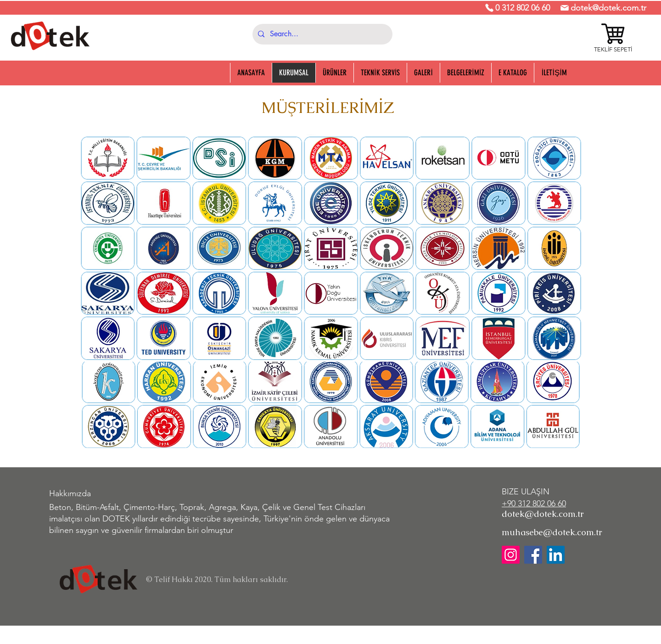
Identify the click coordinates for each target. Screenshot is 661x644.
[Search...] (322, 34)
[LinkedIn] (556, 555)
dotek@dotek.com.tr (608, 8)
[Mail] (565, 8)
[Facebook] (533, 555)
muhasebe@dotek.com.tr (552, 532)
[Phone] (489, 8)
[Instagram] (511, 555)
